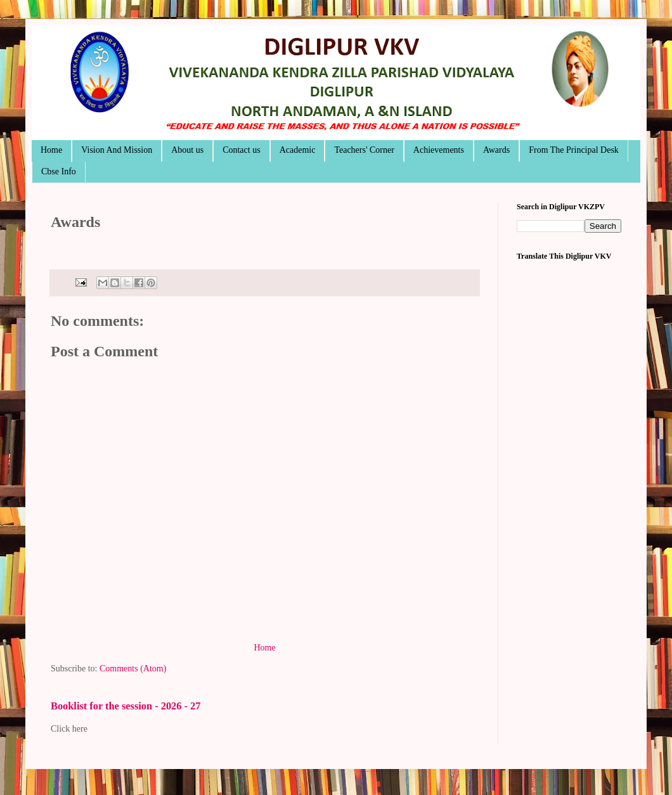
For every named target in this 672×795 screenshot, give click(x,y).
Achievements (439, 150)
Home (51, 150)
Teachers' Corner (364, 150)
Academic (298, 150)
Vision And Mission (117, 150)
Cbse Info (59, 171)
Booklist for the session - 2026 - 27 (126, 706)
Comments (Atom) (133, 669)
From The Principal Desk (574, 150)
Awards (496, 150)
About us (187, 150)
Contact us (242, 150)
